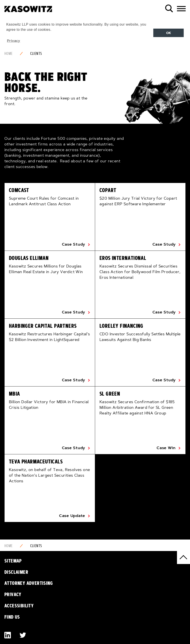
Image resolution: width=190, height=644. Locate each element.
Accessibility (19, 606)
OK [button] (169, 33)
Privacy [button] (14, 41)
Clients (36, 54)
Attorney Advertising (29, 583)
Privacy (13, 594)
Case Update (72, 516)
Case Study (74, 244)
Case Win (166, 448)
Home (9, 54)
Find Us (12, 617)
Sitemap (13, 561)
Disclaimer (16, 572)
